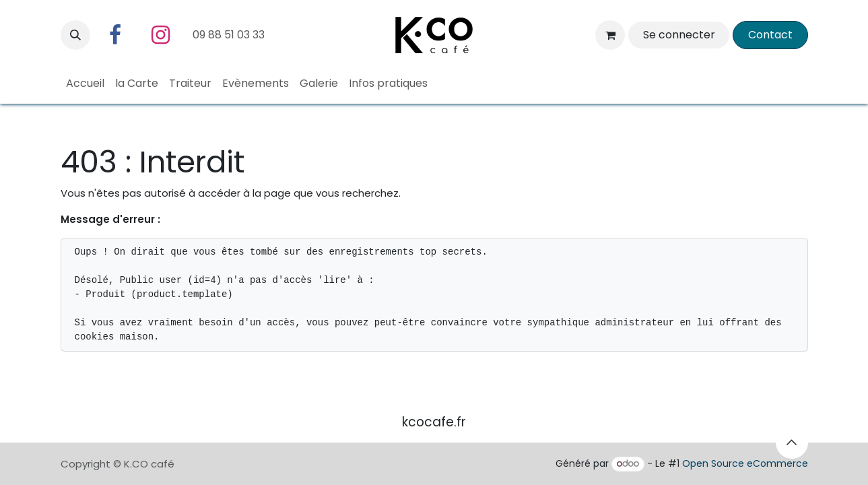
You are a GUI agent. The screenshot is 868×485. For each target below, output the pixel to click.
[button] (75, 35)
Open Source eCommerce (745, 463)
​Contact (770, 35)
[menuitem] (85, 84)
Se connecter (679, 35)
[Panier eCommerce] (610, 35)
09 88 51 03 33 (230, 35)
